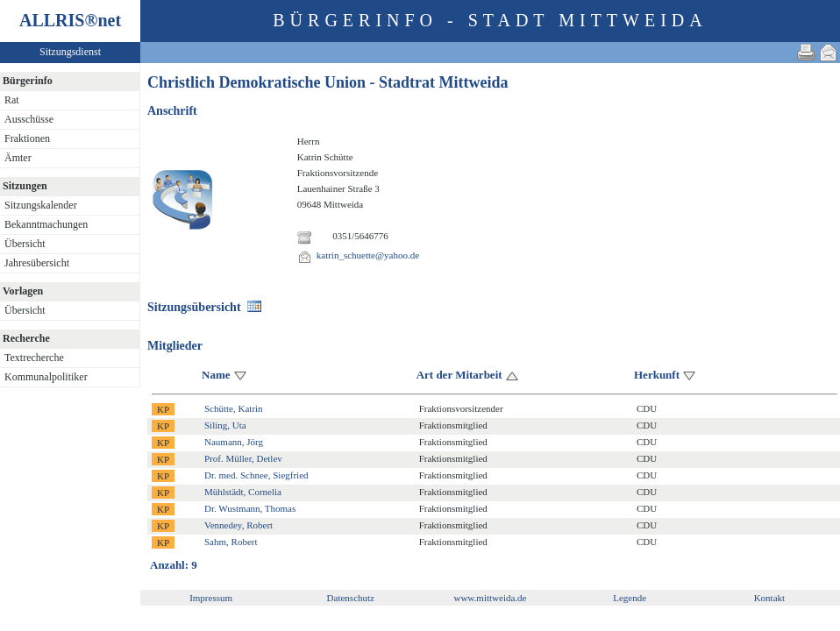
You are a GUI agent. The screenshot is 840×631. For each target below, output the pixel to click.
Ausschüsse (29, 119)
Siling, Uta (225, 425)
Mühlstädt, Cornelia (243, 492)
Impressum (211, 598)
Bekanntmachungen (46, 224)
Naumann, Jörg (234, 442)
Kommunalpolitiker (46, 377)
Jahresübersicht (37, 263)
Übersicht (25, 244)
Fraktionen (27, 138)
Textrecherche (34, 358)
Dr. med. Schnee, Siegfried (256, 475)
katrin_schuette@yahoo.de (368, 255)
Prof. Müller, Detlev (243, 458)
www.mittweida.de (490, 598)
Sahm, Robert (231, 542)
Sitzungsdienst (70, 52)
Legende (630, 598)
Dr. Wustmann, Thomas (250, 508)
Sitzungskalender (41, 205)
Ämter (18, 158)
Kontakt (769, 598)
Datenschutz (351, 598)
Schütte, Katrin (234, 408)
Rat (12, 100)
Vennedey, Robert (238, 525)
